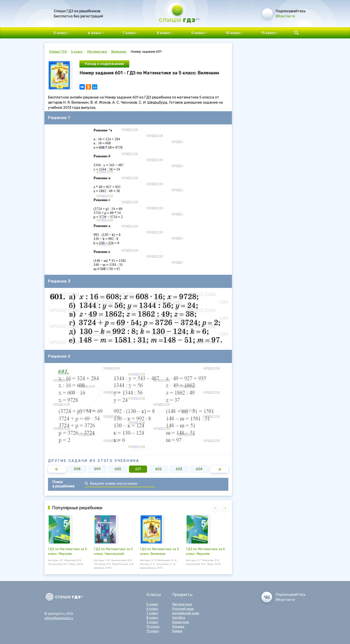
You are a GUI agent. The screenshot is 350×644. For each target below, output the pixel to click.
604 (199, 469)
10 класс (153, 627)
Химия (177, 631)
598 (77, 469)
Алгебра (179, 618)
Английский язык (186, 613)
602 (158, 469)
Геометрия (181, 622)
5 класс (77, 52)
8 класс (152, 618)
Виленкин (119, 52)
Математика (97, 52)
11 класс (153, 631)
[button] (57, 469)
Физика (178, 627)
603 (179, 469)
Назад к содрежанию (104, 64)
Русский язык (183, 609)
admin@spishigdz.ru (59, 618)
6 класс (152, 609)
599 (97, 469)
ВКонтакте (285, 16)
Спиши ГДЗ (58, 52)
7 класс (152, 613)
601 (138, 469)
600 (118, 469)
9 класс (152, 622)
